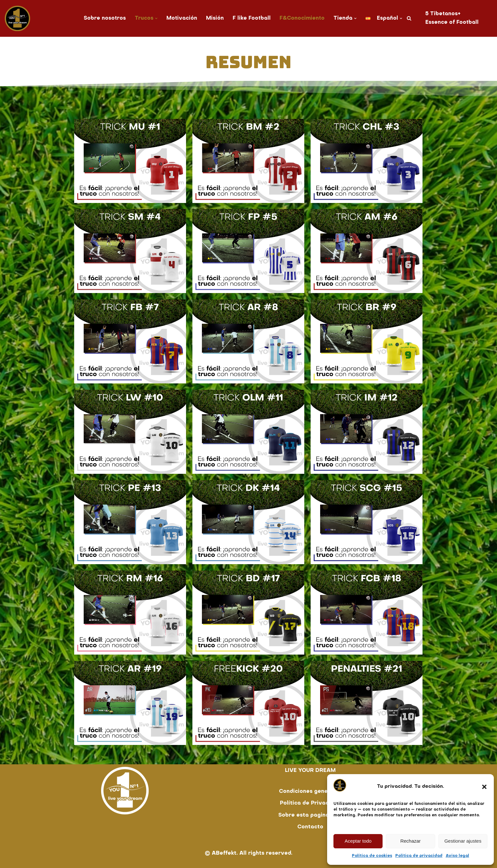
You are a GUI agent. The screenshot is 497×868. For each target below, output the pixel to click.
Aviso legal (457, 856)
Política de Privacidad (310, 803)
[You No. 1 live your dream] (17, 18)
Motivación (182, 18)
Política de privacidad (419, 856)
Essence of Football (453, 23)
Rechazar (410, 841)
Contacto (310, 827)
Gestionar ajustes (463, 841)
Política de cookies (372, 856)
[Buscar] (410, 18)
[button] (484, 787)
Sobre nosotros (104, 18)
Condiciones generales (310, 792)
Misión (215, 18)
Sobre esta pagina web (310, 815)
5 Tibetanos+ (444, 14)
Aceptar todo (358, 841)
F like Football (252, 18)
